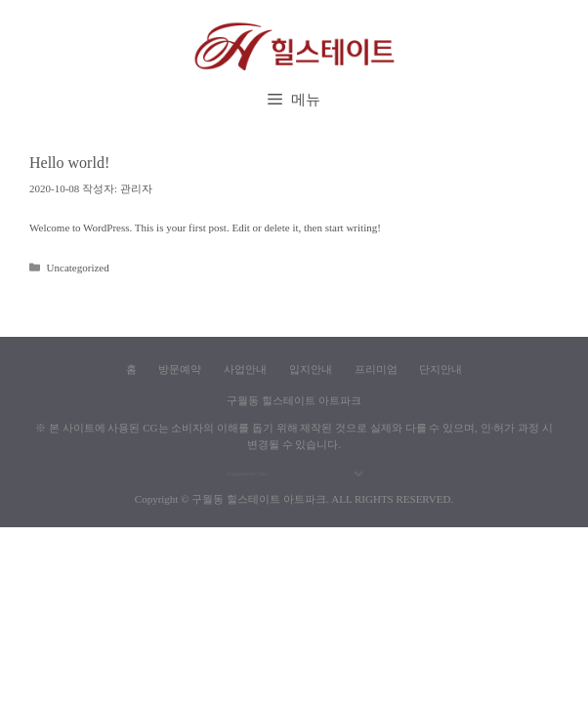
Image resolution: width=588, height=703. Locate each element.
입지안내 (311, 369)
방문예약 (180, 369)
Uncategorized (78, 268)
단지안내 (441, 369)
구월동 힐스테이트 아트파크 (259, 499)
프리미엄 (376, 369)
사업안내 (245, 369)
